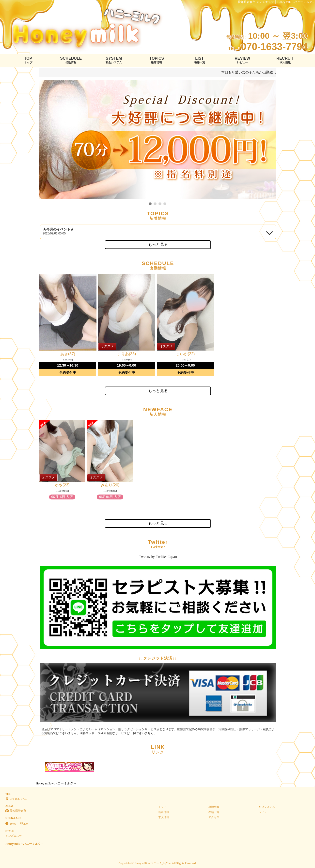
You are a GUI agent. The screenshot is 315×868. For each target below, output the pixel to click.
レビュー (264, 812)
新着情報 (164, 812)
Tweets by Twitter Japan (158, 557)
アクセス (214, 817)
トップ (162, 807)
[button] (150, 204)
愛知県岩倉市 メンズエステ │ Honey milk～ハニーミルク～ (276, 2)
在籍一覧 (214, 812)
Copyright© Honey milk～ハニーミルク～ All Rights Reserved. (157, 863)
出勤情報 (214, 807)
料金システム (267, 807)
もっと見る (158, 244)
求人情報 (164, 817)
